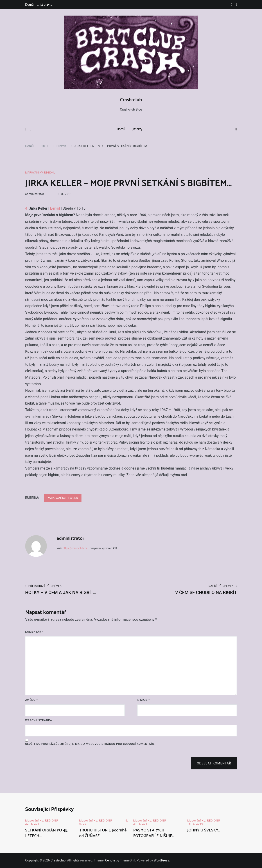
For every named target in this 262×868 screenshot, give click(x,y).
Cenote (110, 861)
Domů (29, 5)
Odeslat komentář (214, 764)
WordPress (161, 861)
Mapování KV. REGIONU (40, 173)
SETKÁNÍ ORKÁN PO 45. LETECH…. (47, 833)
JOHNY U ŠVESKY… (204, 831)
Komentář (34, 632)
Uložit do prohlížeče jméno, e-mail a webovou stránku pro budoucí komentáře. (90, 744)
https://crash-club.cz (75, 548)
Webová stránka (39, 721)
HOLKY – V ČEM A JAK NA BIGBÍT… (78, 590)
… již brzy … (45, 5)
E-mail (55, 208)
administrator (35, 194)
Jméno (32, 700)
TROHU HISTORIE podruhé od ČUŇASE (103, 833)
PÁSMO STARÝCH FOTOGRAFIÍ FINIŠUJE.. (154, 833)
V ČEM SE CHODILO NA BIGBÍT (184, 590)
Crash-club (131, 100)
